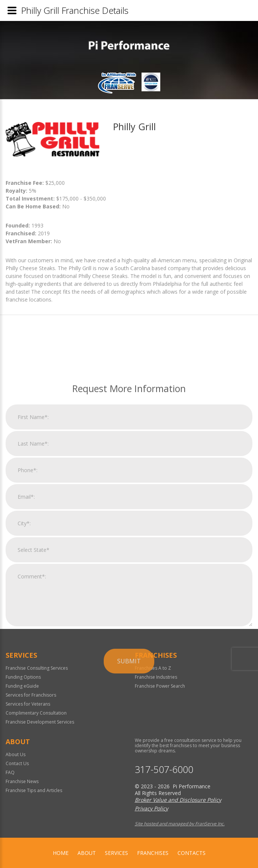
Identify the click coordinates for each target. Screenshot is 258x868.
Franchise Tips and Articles (34, 790)
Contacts (192, 853)
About (87, 853)
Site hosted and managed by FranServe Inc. (180, 824)
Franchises (153, 853)
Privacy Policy (151, 808)
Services (116, 853)
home (61, 853)
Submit (129, 755)
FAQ (10, 772)
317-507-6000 (164, 769)
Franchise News (22, 781)
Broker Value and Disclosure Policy (178, 800)
